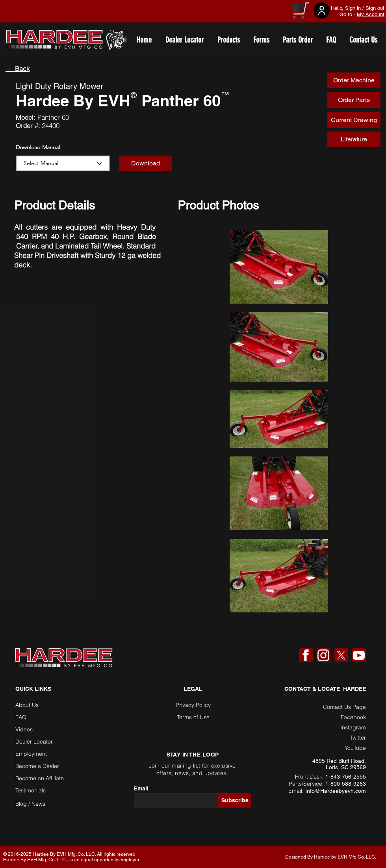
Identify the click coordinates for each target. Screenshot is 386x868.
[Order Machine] (354, 80)
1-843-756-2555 (346, 777)
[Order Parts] (354, 100)
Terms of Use (193, 717)
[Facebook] (306, 655)
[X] (341, 655)
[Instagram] (323, 655)
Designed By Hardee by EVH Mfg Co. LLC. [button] (331, 857)
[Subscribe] (235, 801)
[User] (322, 10)
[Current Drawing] (354, 120)
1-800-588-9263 (346, 784)
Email (141, 788)
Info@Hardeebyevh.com (336, 791)
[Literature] (354, 139)
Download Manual (38, 147)
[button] (146, 163)
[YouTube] (359, 655)
